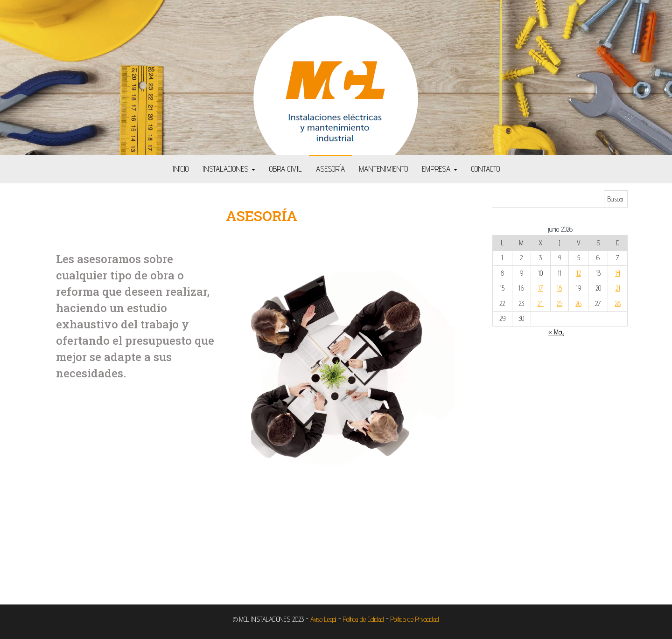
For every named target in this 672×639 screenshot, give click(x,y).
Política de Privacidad (415, 619)
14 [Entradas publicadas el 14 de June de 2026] (618, 273)
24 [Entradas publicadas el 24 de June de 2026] (541, 303)
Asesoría (330, 169)
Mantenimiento (383, 169)
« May (556, 332)
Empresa (440, 169)
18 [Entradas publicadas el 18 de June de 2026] (559, 288)
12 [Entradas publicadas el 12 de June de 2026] (579, 273)
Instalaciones (229, 169)
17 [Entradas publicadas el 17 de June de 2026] (541, 288)
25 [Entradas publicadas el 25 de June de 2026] (560, 303)
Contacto (486, 169)
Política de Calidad (364, 619)
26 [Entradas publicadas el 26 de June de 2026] (578, 303)
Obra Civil (286, 169)
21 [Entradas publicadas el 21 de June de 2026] (618, 288)
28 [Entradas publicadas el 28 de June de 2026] (618, 303)
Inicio (181, 169)
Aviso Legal (323, 619)
